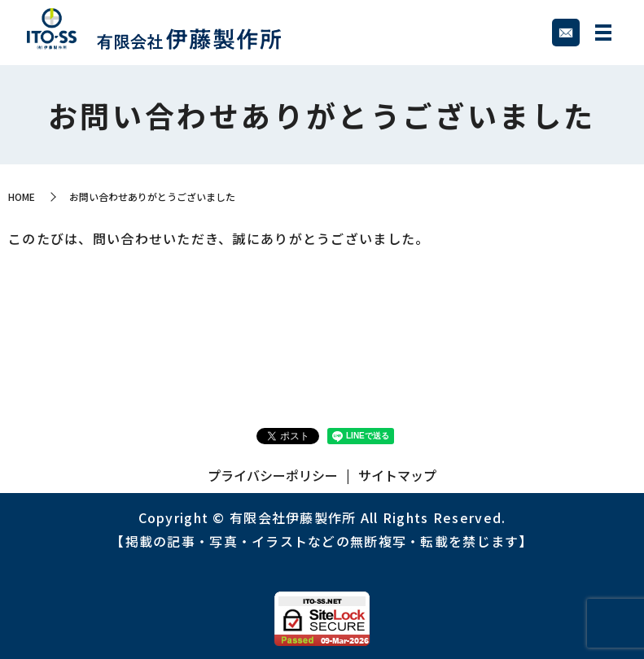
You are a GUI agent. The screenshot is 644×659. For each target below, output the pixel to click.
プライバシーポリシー (273, 475)
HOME (22, 196)
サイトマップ (397, 475)
